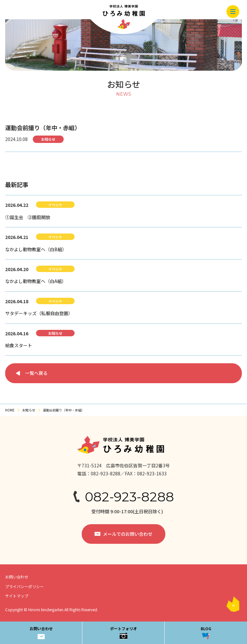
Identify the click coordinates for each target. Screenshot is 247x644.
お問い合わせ (41, 632)
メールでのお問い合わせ (128, 534)
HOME (10, 410)
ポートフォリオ (123, 632)
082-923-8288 (129, 497)
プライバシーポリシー (24, 586)
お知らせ (29, 410)
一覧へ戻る (36, 373)
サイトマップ (17, 596)
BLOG (206, 632)
